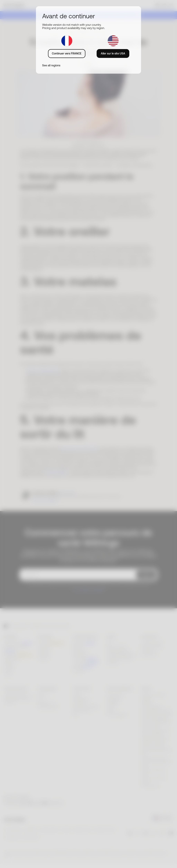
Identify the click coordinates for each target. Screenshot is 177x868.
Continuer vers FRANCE (67, 53)
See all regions (51, 65)
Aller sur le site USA (113, 53)
